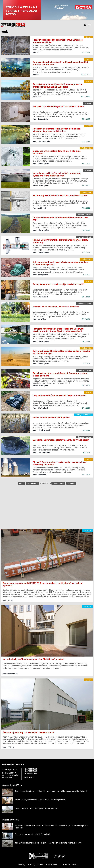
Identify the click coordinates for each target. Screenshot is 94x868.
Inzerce (40, 865)
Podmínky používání (70, 865)
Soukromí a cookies (53, 865)
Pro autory (31, 865)
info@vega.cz (29, 777)
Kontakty (21, 865)
